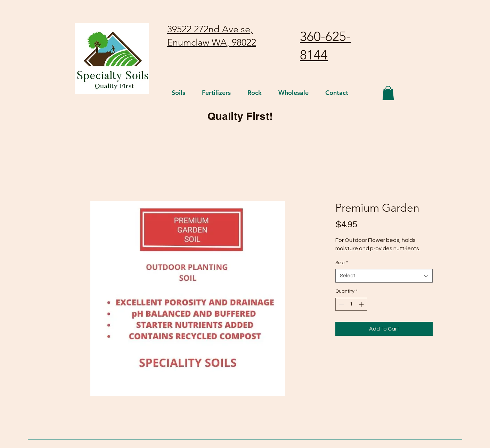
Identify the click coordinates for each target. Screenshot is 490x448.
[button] (388, 93)
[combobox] (384, 276)
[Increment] (362, 304)
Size (342, 263)
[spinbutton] (351, 304)
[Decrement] (341, 304)
